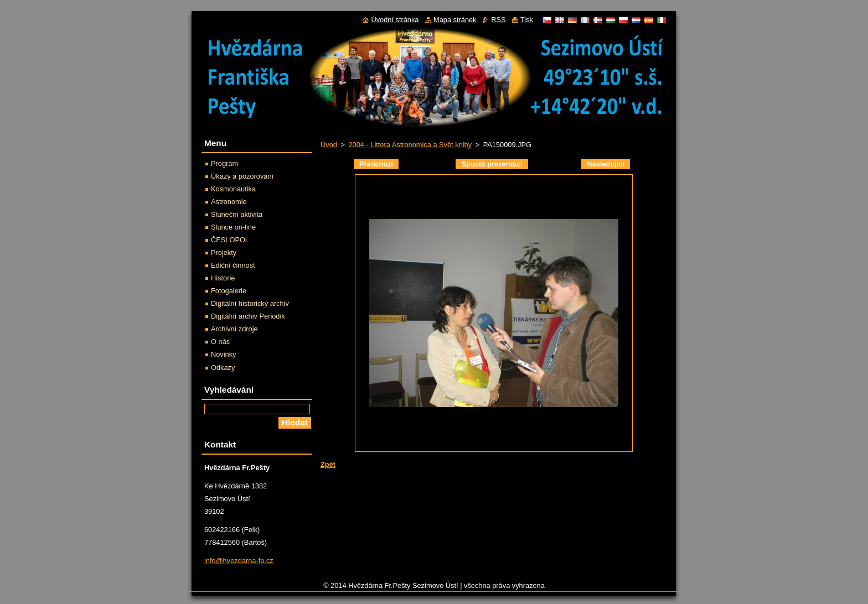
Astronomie (229, 202)
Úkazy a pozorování (242, 176)
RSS (498, 20)
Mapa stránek (455, 20)
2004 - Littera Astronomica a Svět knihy (410, 145)
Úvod (329, 145)
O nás (220, 342)
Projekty (224, 252)
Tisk (527, 20)
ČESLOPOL (230, 240)
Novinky (224, 354)
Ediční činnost (233, 265)
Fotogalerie (229, 291)
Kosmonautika (233, 189)
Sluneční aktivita (237, 214)
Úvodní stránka (395, 20)
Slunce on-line (233, 227)
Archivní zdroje (234, 329)
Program (224, 163)
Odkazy (223, 368)
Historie (223, 278)
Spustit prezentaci (492, 164)
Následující (606, 164)
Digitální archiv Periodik (248, 316)
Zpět (328, 464)
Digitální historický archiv (250, 303)
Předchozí (376, 164)
